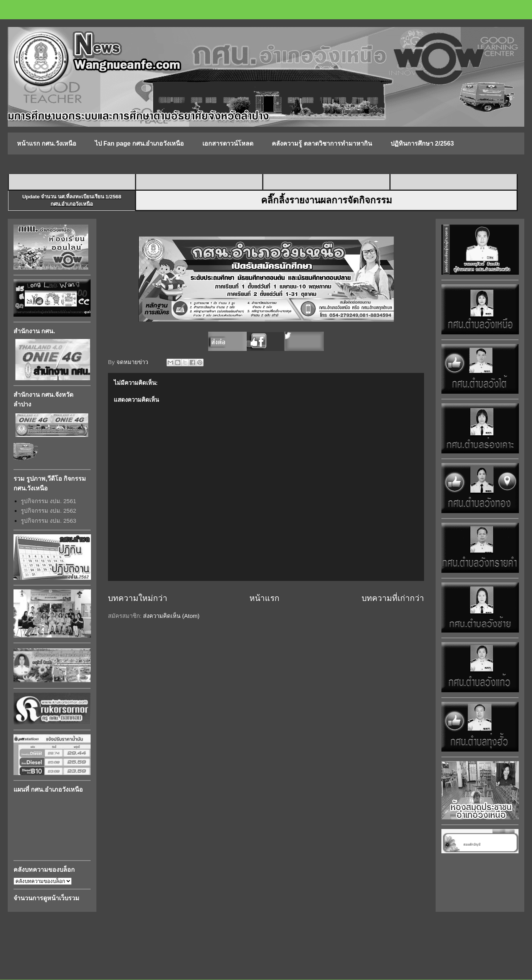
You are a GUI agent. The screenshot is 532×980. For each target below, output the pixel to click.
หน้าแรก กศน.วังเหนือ (47, 143)
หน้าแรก (264, 598)
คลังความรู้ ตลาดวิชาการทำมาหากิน (322, 143)
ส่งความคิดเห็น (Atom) (171, 616)
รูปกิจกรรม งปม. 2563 (49, 521)
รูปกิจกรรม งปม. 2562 (49, 511)
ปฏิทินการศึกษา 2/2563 (422, 143)
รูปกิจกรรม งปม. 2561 (49, 501)
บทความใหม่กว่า (138, 598)
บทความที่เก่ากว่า (393, 598)
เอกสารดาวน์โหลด (228, 143)
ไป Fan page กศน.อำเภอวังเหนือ (140, 143)
